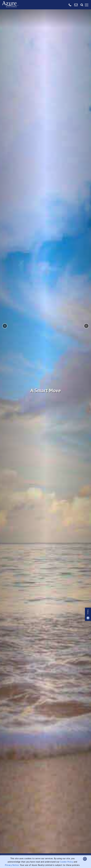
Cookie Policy (67, 862)
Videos (88, 614)
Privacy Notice (12, 865)
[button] (85, 859)
